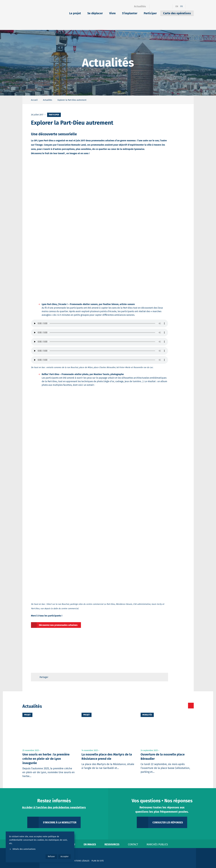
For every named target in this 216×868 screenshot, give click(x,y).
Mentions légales (81, 861)
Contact (133, 844)
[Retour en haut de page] (163, 677)
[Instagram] (164, 6)
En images (90, 844)
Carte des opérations (177, 13)
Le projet (75, 13)
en (177, 6)
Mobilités (147, 715)
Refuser (51, 857)
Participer (150, 13)
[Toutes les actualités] (179, 706)
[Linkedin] (159, 6)
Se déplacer (95, 13)
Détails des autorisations (22, 849)
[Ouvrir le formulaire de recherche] (190, 6)
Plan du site (98, 861)
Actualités (140, 6)
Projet (27, 715)
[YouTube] (169, 6)
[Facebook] (154, 6)
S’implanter (130, 13)
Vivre (112, 13)
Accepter (65, 857)
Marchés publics (157, 844)
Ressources (112, 844)
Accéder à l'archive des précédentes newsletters (54, 807)
